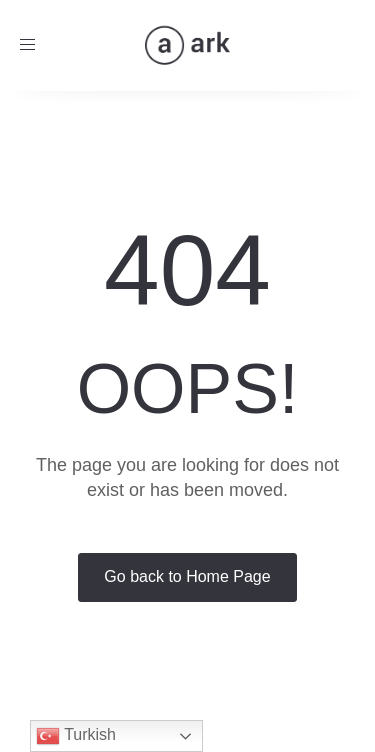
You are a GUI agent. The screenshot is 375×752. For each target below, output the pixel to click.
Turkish (76, 736)
